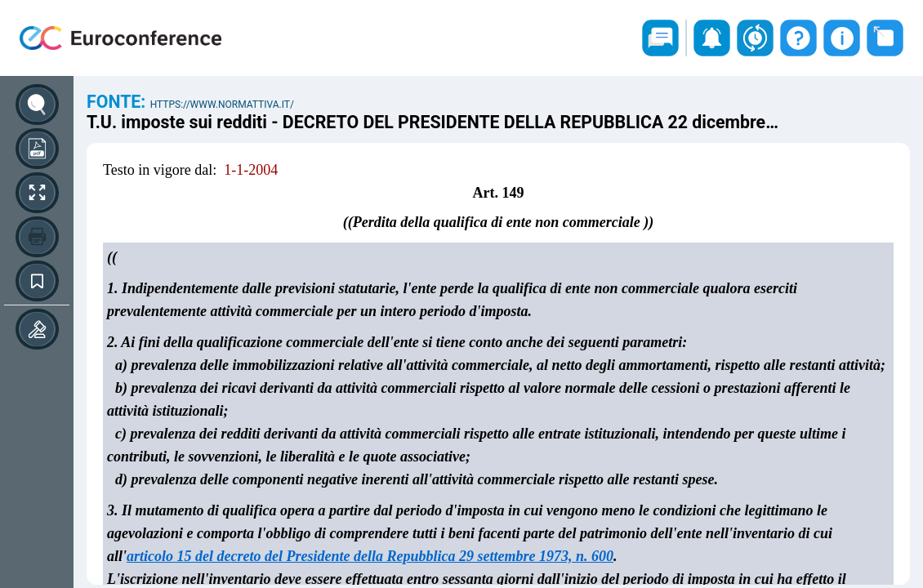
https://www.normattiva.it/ (222, 105)
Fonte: (118, 102)
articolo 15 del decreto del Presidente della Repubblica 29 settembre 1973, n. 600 (370, 556)
